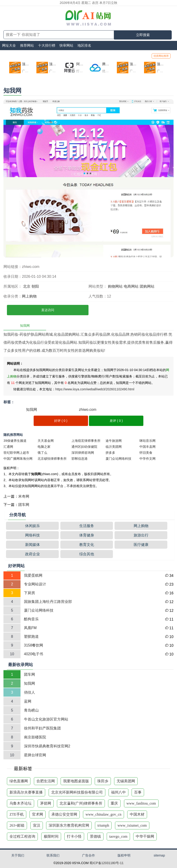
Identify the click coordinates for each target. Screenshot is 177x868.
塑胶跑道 (31, 637)
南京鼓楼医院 (35, 737)
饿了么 (42, 453)
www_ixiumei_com (132, 825)
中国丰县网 (147, 447)
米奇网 (24, 496)
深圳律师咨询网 (83, 453)
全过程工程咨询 (22, 836)
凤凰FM (30, 628)
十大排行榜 (47, 45)
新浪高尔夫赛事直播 (26, 792)
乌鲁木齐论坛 (21, 803)
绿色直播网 (19, 781)
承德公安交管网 (64, 814)
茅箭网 (46, 803)
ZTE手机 (16, 814)
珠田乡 (103, 781)
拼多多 (110, 453)
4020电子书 (34, 654)
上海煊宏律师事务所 (86, 441)
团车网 (24, 505)
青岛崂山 (31, 710)
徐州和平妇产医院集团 (42, 728)
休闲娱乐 (32, 526)
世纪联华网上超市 (16, 453)
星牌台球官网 (35, 755)
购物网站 (115, 286)
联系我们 (53, 855)
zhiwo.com (88, 410)
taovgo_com (118, 836)
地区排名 (84, 45)
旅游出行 (141, 535)
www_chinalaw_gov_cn (103, 814)
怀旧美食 (146, 453)
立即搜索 (143, 35)
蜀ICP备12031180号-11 (106, 863)
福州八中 (118, 792)
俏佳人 (29, 692)
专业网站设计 (35, 584)
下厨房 (29, 593)
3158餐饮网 (34, 645)
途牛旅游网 (114, 441)
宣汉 (37, 825)
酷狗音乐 (31, 619)
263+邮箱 (17, 825)
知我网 (32, 410)
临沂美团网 (114, 447)
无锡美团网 (126, 781)
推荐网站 (27, 45)
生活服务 (87, 526)
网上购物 (29, 296)
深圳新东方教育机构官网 (69, 825)
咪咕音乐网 (147, 441)
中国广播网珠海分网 (18, 459)
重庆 (114, 803)
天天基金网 (46, 441)
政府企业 (32, 554)
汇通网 (8, 447)
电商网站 (131, 286)
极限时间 (51, 836)
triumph (103, 825)
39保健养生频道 (15, 441)
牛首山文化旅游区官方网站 (46, 719)
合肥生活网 (46, 781)
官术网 (38, 814)
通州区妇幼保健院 (84, 447)
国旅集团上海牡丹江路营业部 (48, 602)
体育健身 (87, 535)
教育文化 (87, 545)
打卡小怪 (74, 836)
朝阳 (35, 286)
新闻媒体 (32, 545)
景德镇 (95, 836)
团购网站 (147, 286)
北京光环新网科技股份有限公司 (77, 792)
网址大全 (9, 45)
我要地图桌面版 (76, 781)
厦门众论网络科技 (118, 459)
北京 (27, 286)
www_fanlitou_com (141, 803)
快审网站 (66, 45)
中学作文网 (147, 459)
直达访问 (48, 310)
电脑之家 (44, 447)
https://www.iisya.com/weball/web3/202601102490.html (95, 389)
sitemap (159, 855)
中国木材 (137, 814)
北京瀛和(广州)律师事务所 (81, 803)
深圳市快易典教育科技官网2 (47, 746)
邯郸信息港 (80, 459)
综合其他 (87, 554)
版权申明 (124, 855)
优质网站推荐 (161, 56)
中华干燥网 (145, 836)
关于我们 (18, 855)
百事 (138, 792)
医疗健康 (141, 545)
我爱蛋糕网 (33, 575)
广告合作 (88, 855)
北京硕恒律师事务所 (52, 459)
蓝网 (28, 701)
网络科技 (32, 535)
